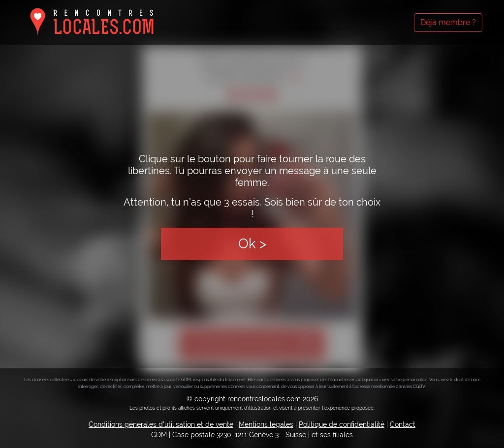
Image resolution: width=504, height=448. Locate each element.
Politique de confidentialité (342, 424)
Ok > (252, 244)
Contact (403, 424)
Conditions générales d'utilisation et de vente (161, 424)
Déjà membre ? (448, 22)
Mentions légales (266, 424)
